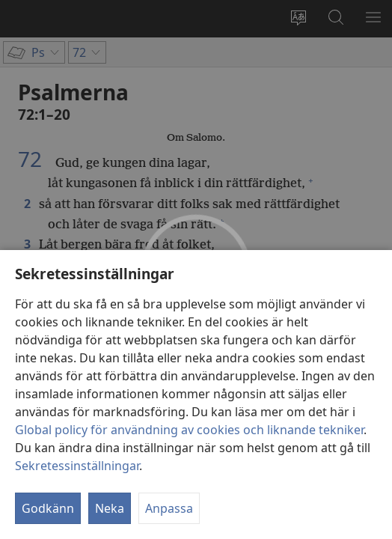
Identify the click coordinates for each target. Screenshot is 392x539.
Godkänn (48, 508)
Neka (110, 508)
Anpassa (169, 508)
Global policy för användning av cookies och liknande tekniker (189, 430)
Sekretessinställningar (77, 466)
